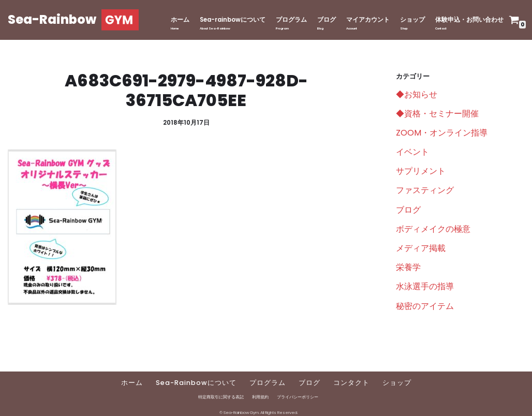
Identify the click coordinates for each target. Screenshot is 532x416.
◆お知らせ (417, 94)
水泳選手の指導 (425, 286)
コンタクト (351, 383)
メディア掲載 (421, 248)
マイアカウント (368, 20)
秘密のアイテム (425, 306)
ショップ (412, 20)
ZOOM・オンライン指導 (442, 133)
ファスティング (425, 190)
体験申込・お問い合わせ (469, 20)
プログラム (291, 20)
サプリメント (421, 171)
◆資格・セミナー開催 (437, 114)
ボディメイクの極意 (433, 229)
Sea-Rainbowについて (196, 383)
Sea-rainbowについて (233, 20)
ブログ (327, 20)
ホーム (180, 20)
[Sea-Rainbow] (73, 20)
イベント (412, 152)
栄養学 (408, 267)
